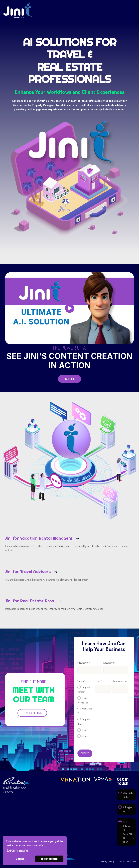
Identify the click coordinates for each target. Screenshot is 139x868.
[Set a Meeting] (32, 713)
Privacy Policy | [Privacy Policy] (108, 861)
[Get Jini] (70, 379)
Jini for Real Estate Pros (30, 601)
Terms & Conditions (126, 861)
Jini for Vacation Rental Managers (39, 538)
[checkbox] (85, 711)
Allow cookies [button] (49, 859)
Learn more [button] (17, 850)
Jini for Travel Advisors (28, 572)
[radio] (85, 689)
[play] (69, 308)
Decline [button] (20, 859)
